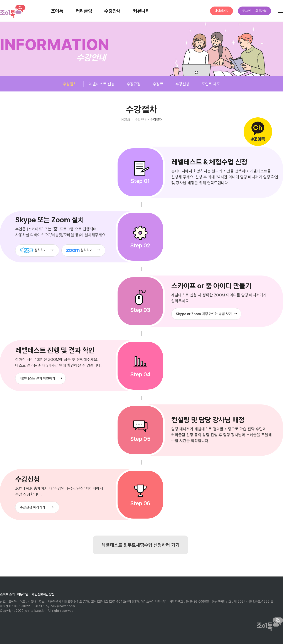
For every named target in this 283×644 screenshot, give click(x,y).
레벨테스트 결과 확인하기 (37, 378)
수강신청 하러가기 (32, 507)
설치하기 (33, 250)
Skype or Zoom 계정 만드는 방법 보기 (204, 314)
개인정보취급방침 (43, 594)
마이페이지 (222, 11)
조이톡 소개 (8, 594)
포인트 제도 (211, 84)
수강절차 (70, 84)
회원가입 (261, 11)
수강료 (158, 84)
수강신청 (182, 84)
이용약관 (23, 594)
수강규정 (134, 84)
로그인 (247, 11)
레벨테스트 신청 (102, 84)
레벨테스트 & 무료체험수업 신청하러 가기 (141, 545)
